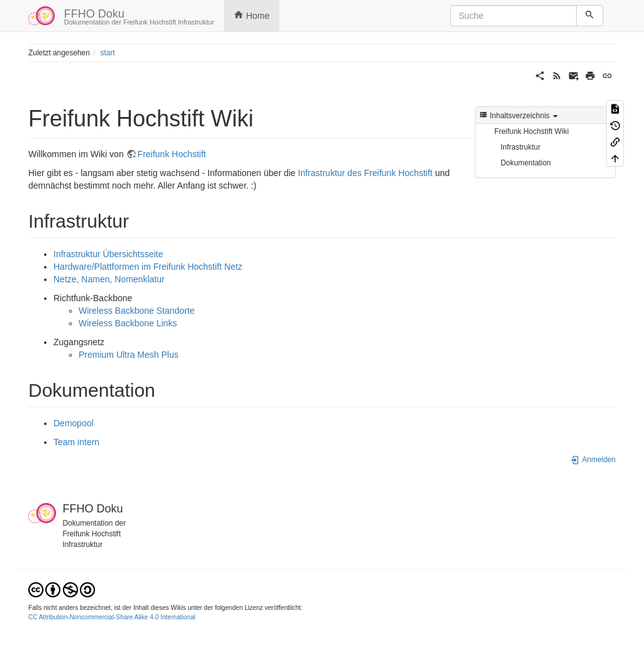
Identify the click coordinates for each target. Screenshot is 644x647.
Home (252, 15)
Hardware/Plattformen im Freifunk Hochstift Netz (148, 267)
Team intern (76, 442)
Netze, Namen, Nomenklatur (109, 279)
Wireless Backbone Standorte (136, 311)
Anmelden (593, 460)
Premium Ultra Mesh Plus (129, 355)
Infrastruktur (520, 147)
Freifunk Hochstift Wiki (531, 131)
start (107, 53)
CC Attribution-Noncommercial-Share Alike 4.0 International (112, 617)
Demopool (74, 423)
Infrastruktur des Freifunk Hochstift (365, 173)
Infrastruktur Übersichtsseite (108, 254)
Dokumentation (526, 163)
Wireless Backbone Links (128, 323)
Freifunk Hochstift (172, 154)
